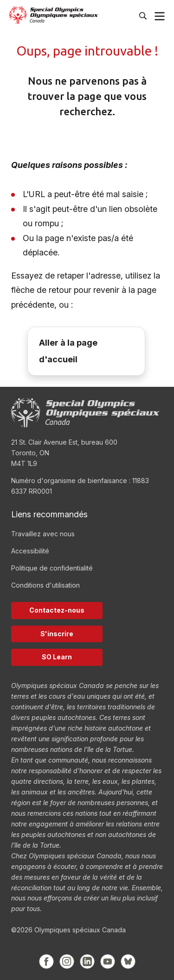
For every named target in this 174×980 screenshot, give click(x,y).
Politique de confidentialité (52, 568)
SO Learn (57, 657)
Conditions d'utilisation (45, 585)
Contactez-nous (57, 610)
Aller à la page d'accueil (68, 351)
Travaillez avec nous (43, 534)
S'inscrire (57, 634)
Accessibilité (30, 551)
